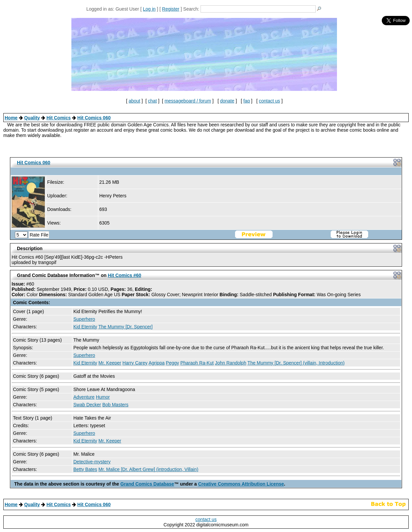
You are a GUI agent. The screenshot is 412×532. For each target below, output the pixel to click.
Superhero (84, 319)
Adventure (84, 397)
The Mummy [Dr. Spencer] (125, 327)
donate (227, 101)
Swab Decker (87, 405)
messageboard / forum (188, 101)
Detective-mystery (92, 462)
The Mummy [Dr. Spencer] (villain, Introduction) (296, 363)
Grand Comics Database (147, 484)
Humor (103, 397)
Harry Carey (135, 363)
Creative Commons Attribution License (241, 484)
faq (247, 101)
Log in (149, 9)
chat (152, 101)
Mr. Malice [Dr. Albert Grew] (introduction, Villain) (148, 469)
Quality (32, 118)
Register (171, 9)
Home (11, 118)
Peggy (173, 363)
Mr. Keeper (110, 363)
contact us (270, 101)
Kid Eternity (85, 327)
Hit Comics (59, 118)
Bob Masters (115, 405)
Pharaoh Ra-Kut (197, 363)
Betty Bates (85, 469)
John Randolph (231, 363)
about (134, 101)
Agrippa (156, 363)
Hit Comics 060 (94, 118)
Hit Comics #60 (124, 275)
